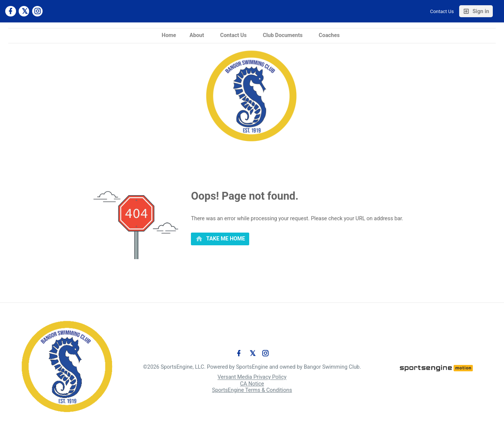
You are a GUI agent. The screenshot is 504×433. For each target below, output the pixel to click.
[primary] (220, 239)
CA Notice (252, 384)
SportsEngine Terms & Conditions (252, 390)
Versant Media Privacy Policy (252, 377)
